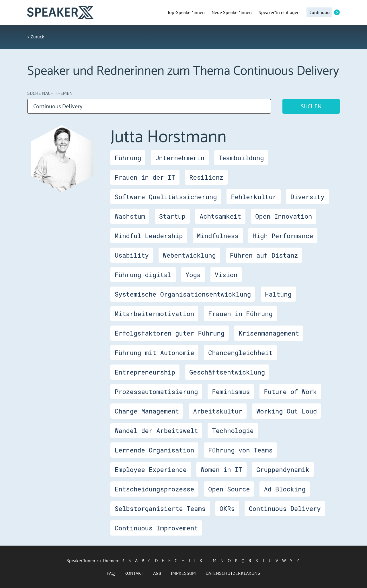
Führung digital (143, 275)
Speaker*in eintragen (279, 12)
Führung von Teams (240, 450)
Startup (172, 216)
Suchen (311, 106)
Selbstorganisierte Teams (160, 508)
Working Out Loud (287, 411)
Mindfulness (218, 236)
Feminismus (231, 392)
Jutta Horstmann (168, 137)
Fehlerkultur (253, 197)
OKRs (227, 508)
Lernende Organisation (154, 450)
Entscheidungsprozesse (154, 489)
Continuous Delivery (285, 508)
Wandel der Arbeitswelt (156, 431)
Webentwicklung (189, 255)
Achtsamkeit (220, 216)
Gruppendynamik (283, 470)
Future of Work (290, 392)
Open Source (229, 489)
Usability (132, 255)
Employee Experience (151, 470)
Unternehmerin (180, 158)
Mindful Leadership (149, 236)
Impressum (183, 573)
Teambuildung (241, 158)
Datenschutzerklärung (233, 573)
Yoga (193, 275)
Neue (232, 12)
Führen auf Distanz (264, 255)
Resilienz (206, 177)
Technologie (233, 431)
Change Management (147, 411)
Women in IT (221, 470)
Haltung (278, 294)
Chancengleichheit (240, 353)
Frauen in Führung (240, 314)
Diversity (308, 197)
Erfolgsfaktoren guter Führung (170, 333)
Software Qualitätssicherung (166, 197)
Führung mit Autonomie (154, 353)
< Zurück (36, 37)
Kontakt (134, 573)
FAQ (111, 573)
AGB (157, 573)
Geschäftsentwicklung (227, 372)
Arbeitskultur (218, 411)
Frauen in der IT (145, 177)
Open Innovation (284, 216)
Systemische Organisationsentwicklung (183, 294)
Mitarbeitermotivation (154, 314)
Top (186, 12)
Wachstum (130, 216)
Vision (226, 275)
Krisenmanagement (269, 333)
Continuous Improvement (156, 528)
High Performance (283, 236)
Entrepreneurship (145, 372)
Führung (128, 158)
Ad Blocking (285, 489)
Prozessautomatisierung (156, 392)
